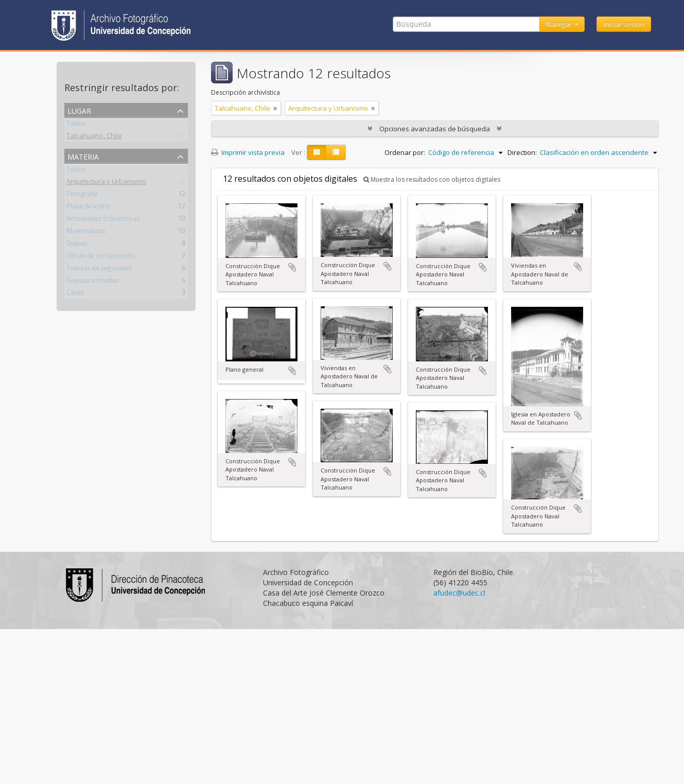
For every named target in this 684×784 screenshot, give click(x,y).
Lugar (79, 110)
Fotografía (82, 196)
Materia (83, 156)
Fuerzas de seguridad (99, 270)
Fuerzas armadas (92, 282)
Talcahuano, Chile (94, 137)
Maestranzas (86, 233)
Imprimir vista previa (248, 152)
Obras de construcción (101, 257)
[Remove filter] (275, 108)
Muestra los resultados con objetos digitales (432, 179)
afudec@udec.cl (459, 593)
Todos (76, 125)
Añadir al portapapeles (292, 267)
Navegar (560, 24)
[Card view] (317, 152)
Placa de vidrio (89, 208)
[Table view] (336, 152)
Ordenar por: (405, 152)
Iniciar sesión (624, 24)
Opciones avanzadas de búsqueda (435, 129)
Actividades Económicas (103, 220)
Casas (75, 294)
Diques (77, 245)
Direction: (522, 152)
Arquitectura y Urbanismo (106, 183)
